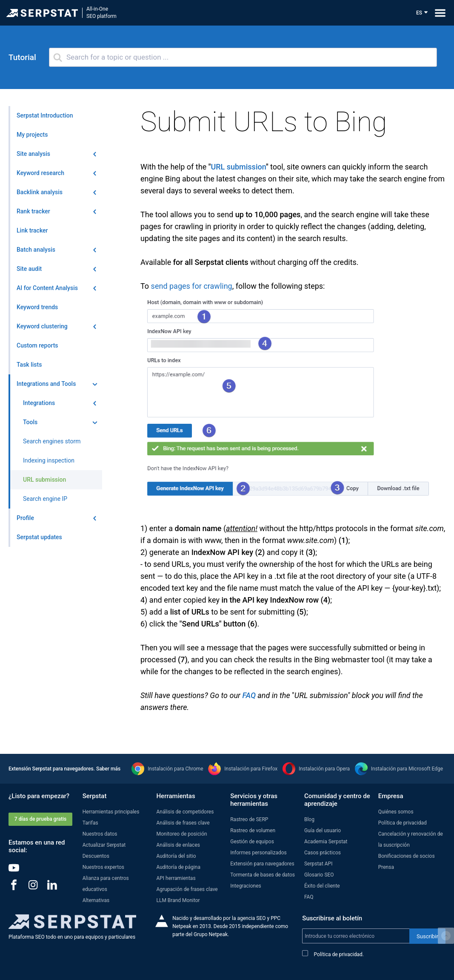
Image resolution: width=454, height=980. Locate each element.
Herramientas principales (111, 812)
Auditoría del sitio (176, 856)
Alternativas (96, 900)
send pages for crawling (192, 286)
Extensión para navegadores (262, 864)
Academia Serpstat (326, 842)
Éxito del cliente (322, 886)
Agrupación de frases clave (187, 889)
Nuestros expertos (103, 867)
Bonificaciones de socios (407, 856)
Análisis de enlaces (178, 845)
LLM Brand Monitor (178, 900)
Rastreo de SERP (249, 819)
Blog (309, 819)
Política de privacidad (403, 823)
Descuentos (96, 856)
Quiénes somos (396, 812)
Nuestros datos (100, 834)
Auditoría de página (178, 867)
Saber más (108, 769)
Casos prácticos (323, 853)
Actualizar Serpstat (104, 845)
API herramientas (176, 878)
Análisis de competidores (185, 812)
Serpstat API (318, 864)
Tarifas (90, 823)
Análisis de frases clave (183, 823)
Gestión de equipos (252, 842)
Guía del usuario (323, 831)
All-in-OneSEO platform (101, 13)
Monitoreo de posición (181, 834)
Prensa (386, 867)
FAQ (249, 695)
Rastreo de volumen (253, 831)
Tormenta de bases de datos (263, 875)
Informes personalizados (258, 853)
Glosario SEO (319, 875)
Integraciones (246, 886)
